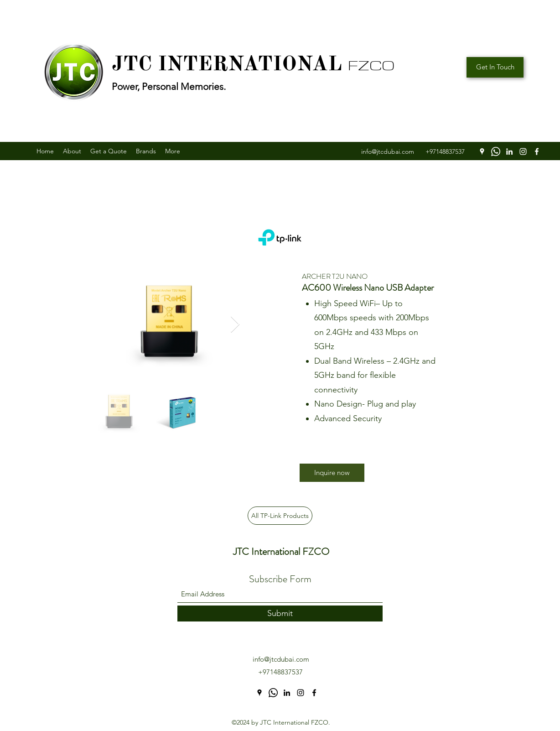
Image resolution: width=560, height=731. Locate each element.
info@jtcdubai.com (281, 659)
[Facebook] (537, 151)
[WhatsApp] (496, 151)
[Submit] (280, 614)
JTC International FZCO (281, 551)
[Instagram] (523, 151)
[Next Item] (235, 325)
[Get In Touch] (495, 67)
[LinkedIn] (509, 151)
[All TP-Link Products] (280, 516)
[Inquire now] (332, 473)
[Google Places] (482, 151)
